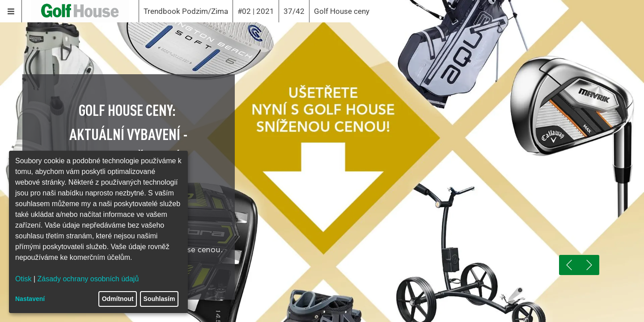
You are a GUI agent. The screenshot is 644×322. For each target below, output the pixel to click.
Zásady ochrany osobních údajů (88, 279)
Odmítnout (118, 299)
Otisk (23, 279)
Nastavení (30, 299)
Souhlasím (159, 299)
